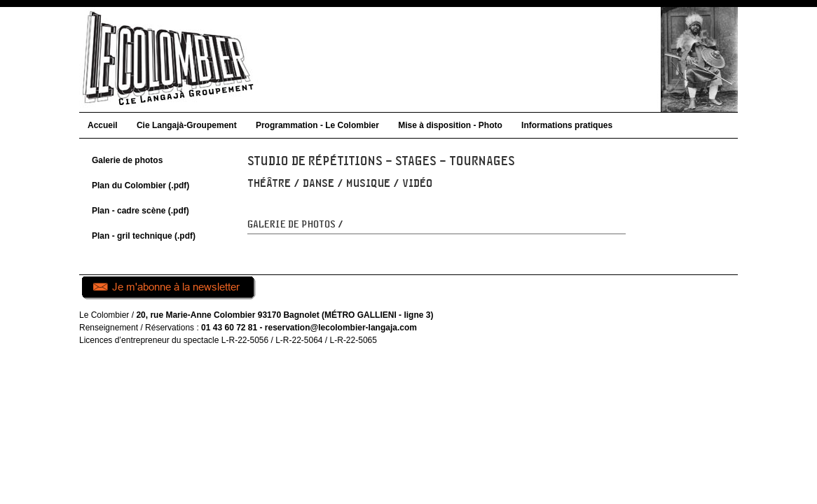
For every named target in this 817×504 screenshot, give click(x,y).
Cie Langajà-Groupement (187, 125)
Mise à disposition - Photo (450, 125)
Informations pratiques (567, 125)
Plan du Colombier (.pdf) (140, 185)
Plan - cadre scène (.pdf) (140, 211)
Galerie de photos (127, 160)
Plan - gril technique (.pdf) (144, 236)
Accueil (103, 125)
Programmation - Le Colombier (317, 125)
